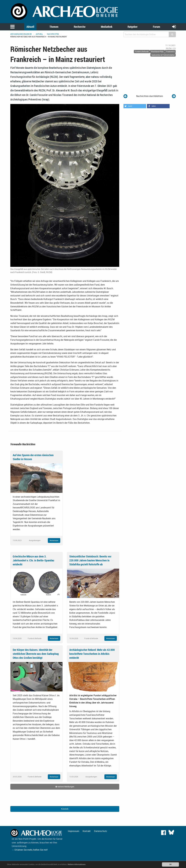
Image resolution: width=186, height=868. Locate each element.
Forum (157, 27)
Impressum (74, 831)
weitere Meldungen (65, 787)
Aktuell (30, 27)
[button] (135, 106)
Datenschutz (101, 831)
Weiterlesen (54, 540)
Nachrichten (53, 34)
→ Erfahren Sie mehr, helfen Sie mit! (30, 850)
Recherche (80, 27)
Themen (54, 27)
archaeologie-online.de (21, 34)
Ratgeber (133, 27)
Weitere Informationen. (77, 864)
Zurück (65, 809)
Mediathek (107, 27)
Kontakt (87, 831)
